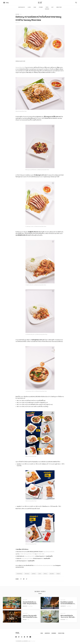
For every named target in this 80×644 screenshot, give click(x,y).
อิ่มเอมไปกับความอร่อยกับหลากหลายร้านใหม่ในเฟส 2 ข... (68, 603)
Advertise (47, 633)
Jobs (42, 633)
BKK (7, 3)
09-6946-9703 (31, 554)
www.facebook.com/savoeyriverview (44, 565)
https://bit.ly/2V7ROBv (27, 558)
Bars (35, 7)
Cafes (29, 7)
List (52, 7)
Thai (21, 14)
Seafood (58, 574)
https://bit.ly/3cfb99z (30, 556)
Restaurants (22, 7)
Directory (59, 7)
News (47, 7)
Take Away (27, 574)
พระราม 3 (18, 23)
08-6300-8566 (41, 554)
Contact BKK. (61, 633)
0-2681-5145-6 (23, 554)
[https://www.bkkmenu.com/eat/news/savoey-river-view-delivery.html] (27, 579)
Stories (41, 7)
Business (54, 633)
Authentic (34, 574)
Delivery (45, 574)
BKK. (18, 633)
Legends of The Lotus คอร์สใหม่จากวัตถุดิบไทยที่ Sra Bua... (30, 616)
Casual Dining (19, 574)
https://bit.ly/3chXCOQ (49, 552)
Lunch (40, 574)
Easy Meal (52, 574)
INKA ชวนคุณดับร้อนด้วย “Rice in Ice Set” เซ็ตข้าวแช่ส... (68, 616)
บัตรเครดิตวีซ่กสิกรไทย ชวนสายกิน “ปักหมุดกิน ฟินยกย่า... (30, 603)
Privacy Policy (33, 641)
